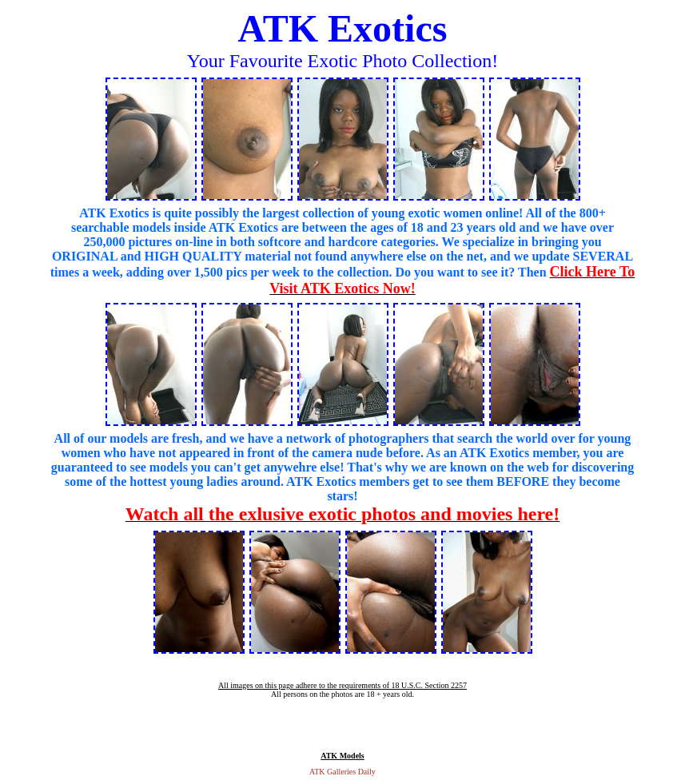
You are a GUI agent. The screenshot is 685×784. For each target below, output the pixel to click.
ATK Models (342, 756)
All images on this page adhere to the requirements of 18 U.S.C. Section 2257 (342, 685)
